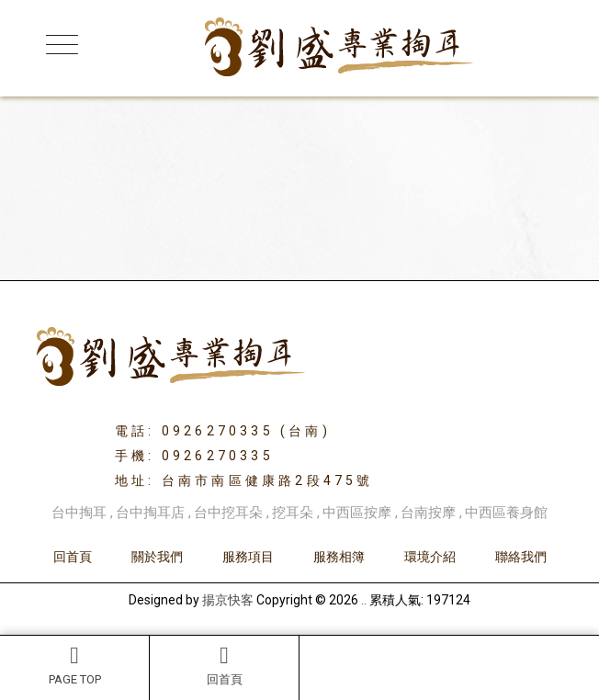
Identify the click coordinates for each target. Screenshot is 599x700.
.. (364, 600)
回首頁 (224, 665)
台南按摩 (428, 513)
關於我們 (157, 557)
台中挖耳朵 (228, 513)
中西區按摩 (357, 513)
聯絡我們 (521, 557)
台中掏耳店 (150, 513)
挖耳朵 (293, 513)
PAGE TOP (74, 665)
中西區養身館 (506, 513)
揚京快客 (228, 600)
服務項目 (248, 557)
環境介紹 (430, 557)
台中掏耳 (79, 513)
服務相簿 (339, 557)
